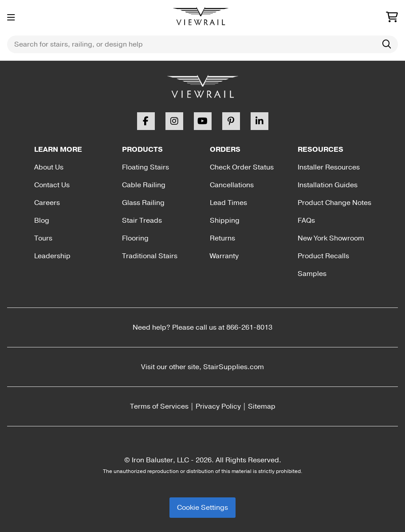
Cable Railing (144, 185)
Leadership (52, 256)
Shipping (225, 221)
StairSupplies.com (234, 367)
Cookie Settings (202, 508)
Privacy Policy (218, 406)
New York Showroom (331, 238)
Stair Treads (142, 221)
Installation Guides (328, 185)
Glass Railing (143, 203)
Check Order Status (242, 167)
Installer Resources (329, 167)
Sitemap (262, 406)
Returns (222, 238)
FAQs (306, 221)
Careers (47, 203)
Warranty (224, 256)
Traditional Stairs (150, 256)
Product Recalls (323, 256)
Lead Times (228, 203)
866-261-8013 (249, 327)
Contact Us (52, 185)
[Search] (387, 44)
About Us (49, 167)
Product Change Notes (334, 203)
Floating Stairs (145, 167)
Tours (43, 238)
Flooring (135, 238)
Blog (42, 221)
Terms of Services (159, 406)
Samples (312, 274)
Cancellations (232, 185)
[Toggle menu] (11, 18)
